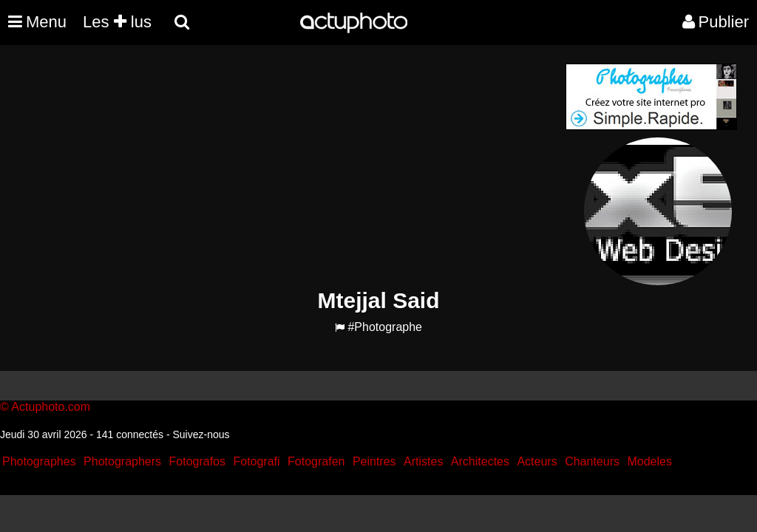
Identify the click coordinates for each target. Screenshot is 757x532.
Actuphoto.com (51, 407)
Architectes (480, 461)
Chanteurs (592, 461)
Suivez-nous (201, 434)
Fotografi (256, 461)
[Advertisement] (289, 167)
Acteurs (537, 461)
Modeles (649, 461)
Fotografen (316, 461)
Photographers (122, 461)
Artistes (423, 461)
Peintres (374, 461)
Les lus (117, 22)
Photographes (39, 461)
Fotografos (197, 461)
